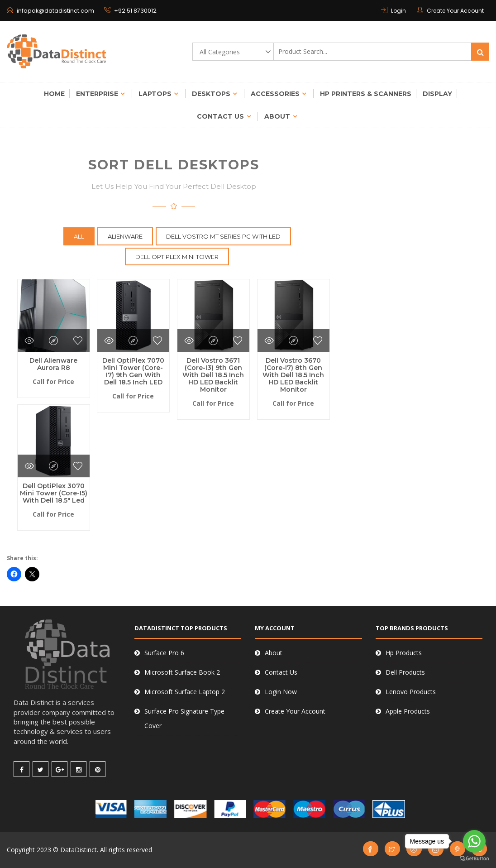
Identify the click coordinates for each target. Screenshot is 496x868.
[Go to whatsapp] (474, 841)
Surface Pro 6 (164, 653)
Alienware (125, 236)
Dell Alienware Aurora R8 (53, 364)
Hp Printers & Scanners (366, 94)
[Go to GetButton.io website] (474, 859)
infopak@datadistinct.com (55, 11)
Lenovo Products (411, 692)
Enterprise (97, 94)
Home (54, 94)
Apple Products (408, 711)
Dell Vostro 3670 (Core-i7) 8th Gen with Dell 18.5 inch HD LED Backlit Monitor (293, 375)
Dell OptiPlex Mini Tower (177, 257)
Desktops (211, 94)
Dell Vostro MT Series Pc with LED (223, 236)
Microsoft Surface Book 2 (182, 672)
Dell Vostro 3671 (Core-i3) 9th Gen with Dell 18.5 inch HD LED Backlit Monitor (213, 375)
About (277, 116)
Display (437, 94)
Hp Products (404, 653)
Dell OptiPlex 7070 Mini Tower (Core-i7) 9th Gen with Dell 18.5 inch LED (133, 371)
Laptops (155, 94)
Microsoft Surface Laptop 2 (185, 692)
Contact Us (220, 116)
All (79, 236)
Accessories (275, 94)
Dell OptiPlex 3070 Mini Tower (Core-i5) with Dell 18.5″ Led (54, 493)
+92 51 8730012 (127, 11)
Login (398, 11)
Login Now (281, 692)
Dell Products (405, 672)
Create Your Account (455, 11)
